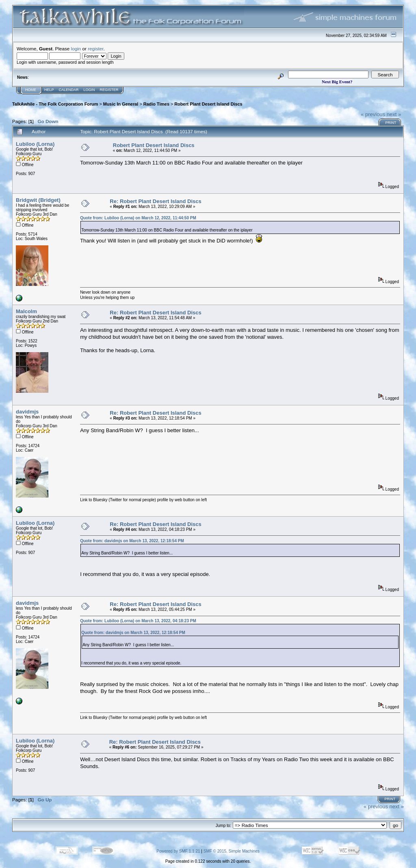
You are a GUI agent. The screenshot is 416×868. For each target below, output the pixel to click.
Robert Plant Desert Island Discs (208, 104)
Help (49, 90)
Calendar (69, 90)
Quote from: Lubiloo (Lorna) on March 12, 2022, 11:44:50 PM (138, 218)
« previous (373, 114)
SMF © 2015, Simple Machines (232, 851)
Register (109, 90)
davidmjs (27, 412)
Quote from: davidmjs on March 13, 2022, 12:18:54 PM (132, 541)
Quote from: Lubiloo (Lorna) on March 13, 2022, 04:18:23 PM (138, 621)
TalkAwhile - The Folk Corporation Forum (55, 104)
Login (89, 90)
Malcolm (26, 311)
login (76, 49)
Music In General (121, 104)
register (95, 49)
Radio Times (156, 104)
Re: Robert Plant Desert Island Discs (155, 201)
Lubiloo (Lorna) (35, 144)
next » (394, 114)
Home (31, 90)
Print (391, 123)
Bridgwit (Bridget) (38, 200)
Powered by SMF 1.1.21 (178, 851)
